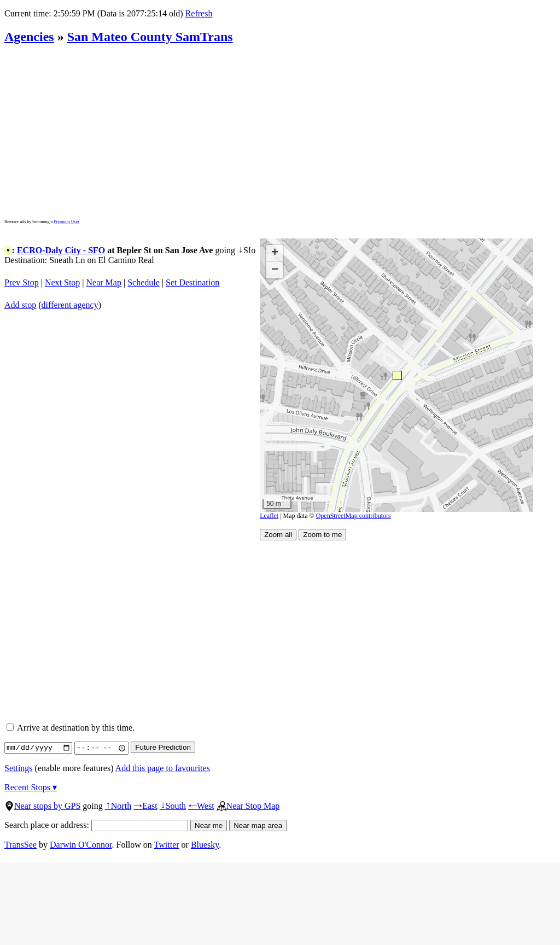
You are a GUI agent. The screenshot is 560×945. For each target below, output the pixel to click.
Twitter (167, 845)
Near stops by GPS (42, 806)
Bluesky (205, 845)
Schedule (144, 282)
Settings (19, 768)
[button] (397, 375)
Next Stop (62, 282)
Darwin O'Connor (81, 845)
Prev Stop (22, 282)
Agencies (29, 37)
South (173, 806)
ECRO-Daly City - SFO (61, 250)
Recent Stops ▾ (31, 787)
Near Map (104, 282)
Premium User (66, 222)
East (145, 806)
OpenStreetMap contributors (354, 516)
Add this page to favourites (163, 768)
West (201, 806)
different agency (70, 305)
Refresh (199, 13)
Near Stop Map (248, 806)
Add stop (20, 305)
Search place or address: (96, 825)
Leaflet (269, 516)
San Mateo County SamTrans (150, 37)
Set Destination (192, 282)
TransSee (21, 845)
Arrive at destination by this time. (71, 728)
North (118, 806)
